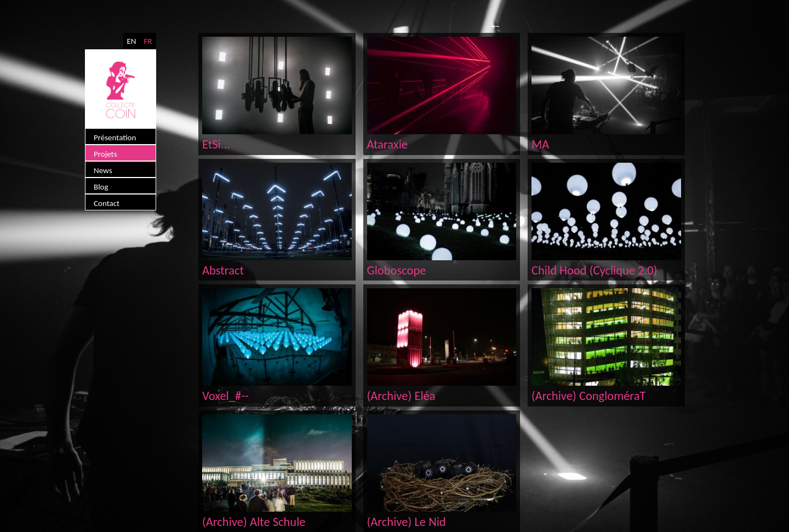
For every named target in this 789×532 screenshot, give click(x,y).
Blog (101, 187)
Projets (105, 154)
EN (131, 41)
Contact (107, 203)
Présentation (115, 138)
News (103, 170)
